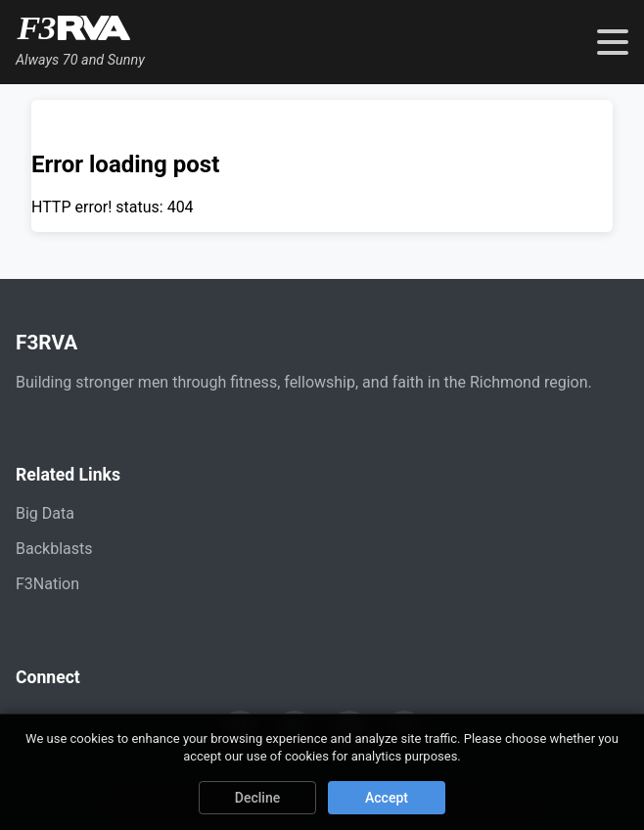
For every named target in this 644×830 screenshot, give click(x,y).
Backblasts (54, 549)
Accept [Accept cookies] (387, 798)
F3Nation (47, 584)
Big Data (45, 513)
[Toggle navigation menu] (613, 42)
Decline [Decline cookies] (257, 798)
